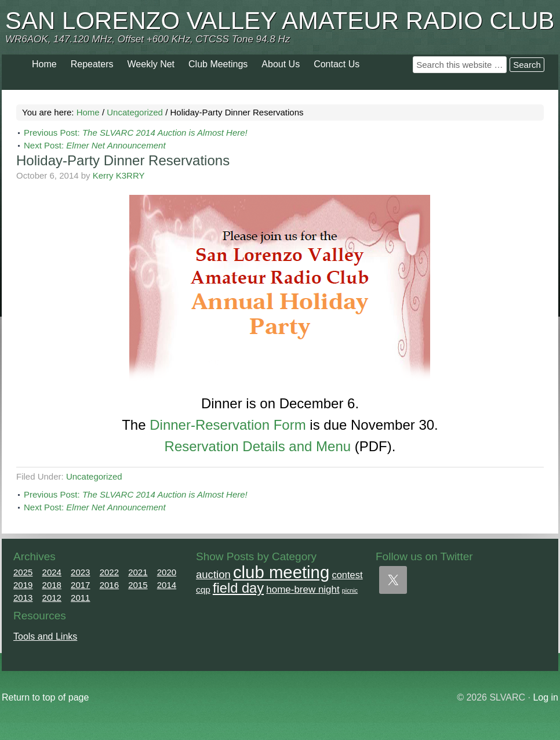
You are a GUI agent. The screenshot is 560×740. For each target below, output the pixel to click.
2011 (80, 598)
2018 (52, 585)
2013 (23, 598)
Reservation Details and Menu (258, 446)
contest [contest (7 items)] (347, 575)
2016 (109, 585)
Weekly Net (151, 64)
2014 (167, 585)
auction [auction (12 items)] (213, 574)
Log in (546, 697)
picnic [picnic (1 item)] (350, 590)
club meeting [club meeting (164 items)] (281, 572)
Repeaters (92, 64)
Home (44, 64)
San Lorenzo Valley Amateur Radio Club (280, 21)
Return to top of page (45, 697)
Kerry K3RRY (119, 175)
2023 (80, 572)
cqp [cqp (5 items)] (203, 590)
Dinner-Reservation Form (228, 425)
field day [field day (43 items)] (238, 588)
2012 (52, 598)
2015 (138, 585)
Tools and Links (45, 636)
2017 (80, 585)
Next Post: (95, 145)
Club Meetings (218, 64)
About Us (281, 64)
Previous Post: (136, 133)
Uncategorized (94, 476)
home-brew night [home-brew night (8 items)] (303, 590)
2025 (23, 572)
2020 (167, 572)
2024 (52, 572)
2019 (23, 585)
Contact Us (337, 64)
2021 (138, 572)
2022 (109, 572)
